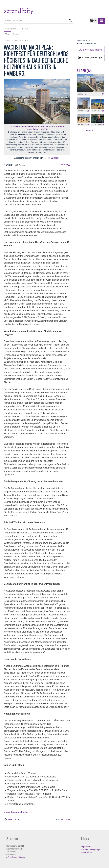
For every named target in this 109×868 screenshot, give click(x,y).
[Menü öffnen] (102, 21)
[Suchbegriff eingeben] (39, 21)
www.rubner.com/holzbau (17, 812)
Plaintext (65, 165)
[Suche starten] (70, 21)
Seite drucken (14, 819)
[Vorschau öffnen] (37, 101)
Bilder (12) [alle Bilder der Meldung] (84, 71)
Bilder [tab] (15, 34)
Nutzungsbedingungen (91, 849)
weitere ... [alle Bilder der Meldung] (91, 131)
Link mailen (65, 819)
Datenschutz (87, 852)
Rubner (25, 29)
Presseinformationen (12, 29)
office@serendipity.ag (16, 857)
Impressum (86, 847)
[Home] (24, 11)
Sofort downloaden (91, 50)
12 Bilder (55, 158)
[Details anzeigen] (103, 94)
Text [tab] (7, 34)
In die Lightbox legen (91, 58)
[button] (93, 21)
